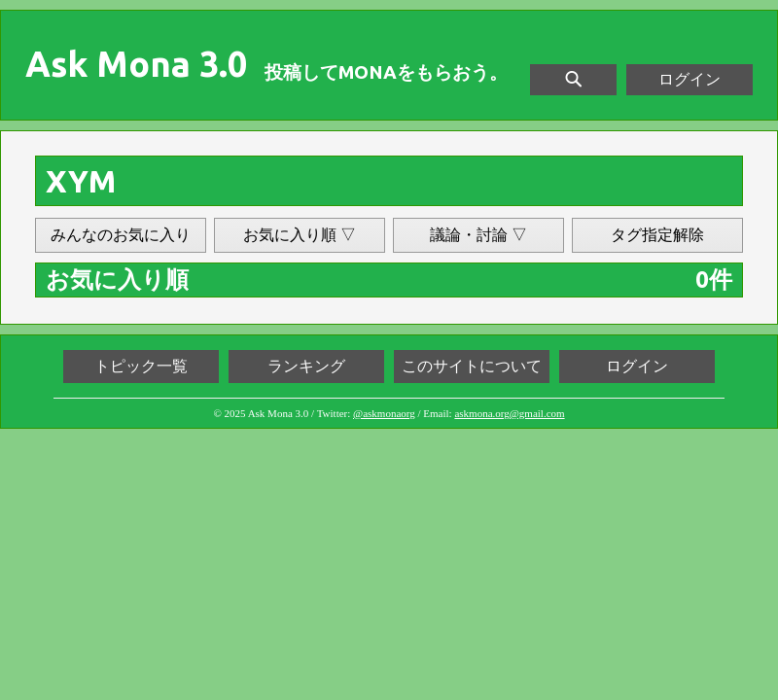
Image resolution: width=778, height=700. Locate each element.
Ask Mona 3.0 (136, 64)
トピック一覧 (141, 366)
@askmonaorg (384, 413)
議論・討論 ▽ (478, 235)
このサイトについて (472, 366)
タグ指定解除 (657, 235)
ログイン (690, 79)
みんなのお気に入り (121, 235)
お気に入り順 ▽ (300, 235)
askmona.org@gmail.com (509, 413)
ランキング (306, 366)
